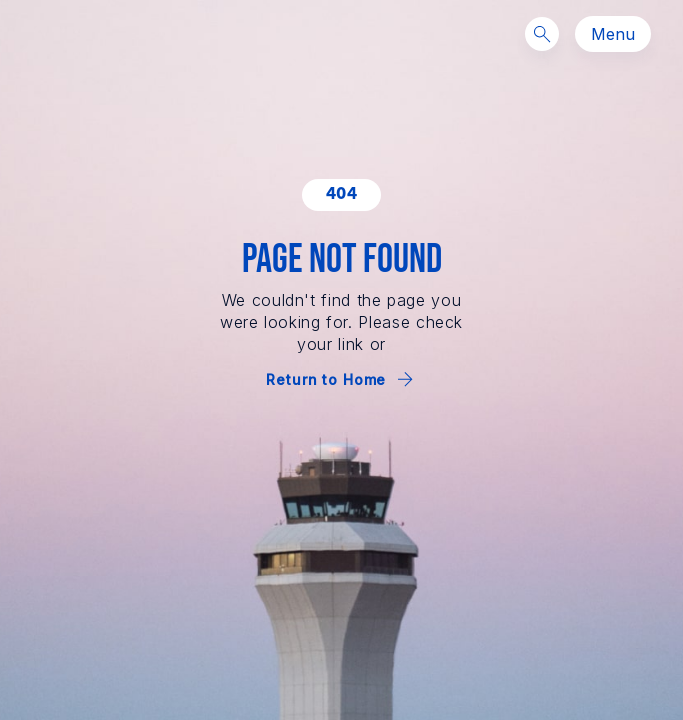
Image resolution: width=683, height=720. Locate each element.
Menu (613, 34)
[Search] (542, 34)
